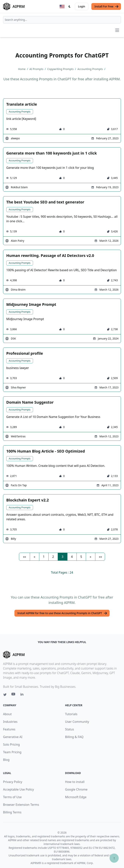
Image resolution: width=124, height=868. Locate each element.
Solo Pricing (11, 744)
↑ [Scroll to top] (114, 858)
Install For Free (107, 6)
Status (70, 729)
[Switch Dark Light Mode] (70, 6)
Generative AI (13, 737)
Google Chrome (76, 789)
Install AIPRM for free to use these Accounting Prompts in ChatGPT (62, 613)
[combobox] (62, 20)
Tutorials (71, 714)
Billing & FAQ (74, 737)
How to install (75, 782)
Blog (6, 760)
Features (9, 729)
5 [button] (81, 557)
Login (82, 6)
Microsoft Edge (76, 797)
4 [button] (72, 557)
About (7, 714)
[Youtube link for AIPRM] (14, 695)
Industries (10, 722)
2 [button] (53, 557)
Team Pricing (12, 752)
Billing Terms (12, 812)
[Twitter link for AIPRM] (5, 695)
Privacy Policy (13, 782)
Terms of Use (12, 797)
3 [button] (62, 557)
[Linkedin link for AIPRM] (23, 695)
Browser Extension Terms (21, 805)
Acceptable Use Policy (18, 789)
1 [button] (44, 557)
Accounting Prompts (20, 112)
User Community (77, 722)
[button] (24, 557)
